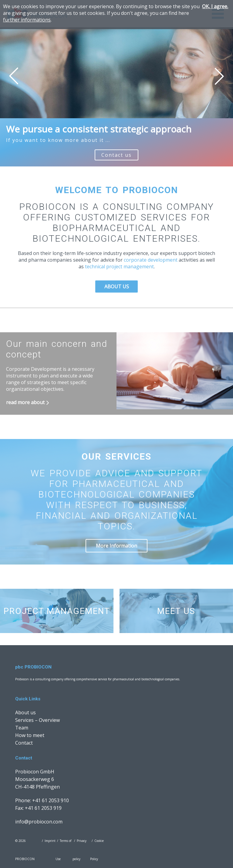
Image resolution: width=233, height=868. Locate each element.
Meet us (176, 611)
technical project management (119, 266)
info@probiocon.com (39, 822)
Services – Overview (37, 720)
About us (117, 287)
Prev (14, 76)
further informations (27, 20)
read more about (25, 402)
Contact (24, 743)
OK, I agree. (215, 6)
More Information (116, 546)
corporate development (151, 260)
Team (22, 728)
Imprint (50, 841)
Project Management (57, 611)
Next (219, 76)
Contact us (116, 155)
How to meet (30, 735)
